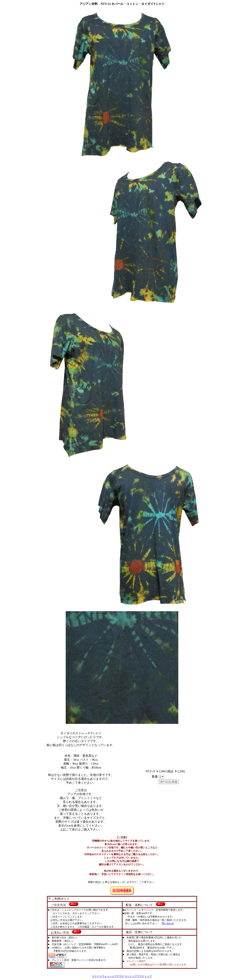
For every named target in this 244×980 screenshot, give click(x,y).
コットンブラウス (134, 976)
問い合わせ (168, 923)
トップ (148, 976)
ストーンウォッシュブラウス (108, 976)
